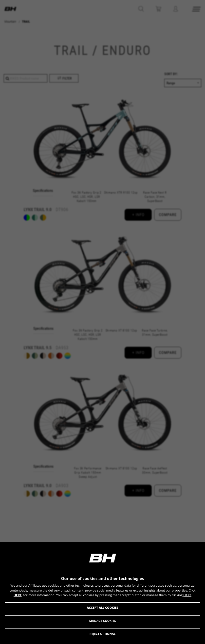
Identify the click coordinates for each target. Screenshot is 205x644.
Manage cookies (102, 621)
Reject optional (102, 634)
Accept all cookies (102, 608)
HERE (18, 595)
